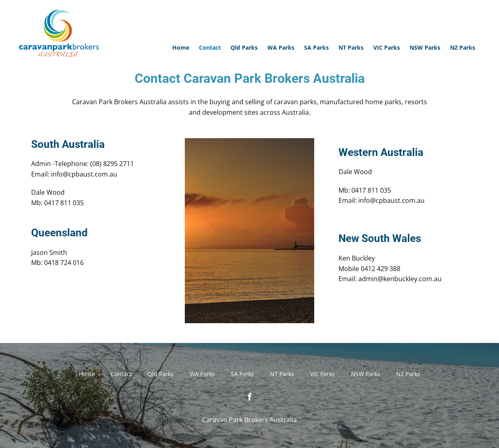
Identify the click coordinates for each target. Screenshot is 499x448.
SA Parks (316, 47)
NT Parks (351, 47)
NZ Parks (463, 47)
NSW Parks (425, 47)
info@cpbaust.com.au (84, 174)
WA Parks (281, 47)
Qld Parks (244, 47)
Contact (210, 47)
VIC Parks (387, 47)
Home (181, 47)
